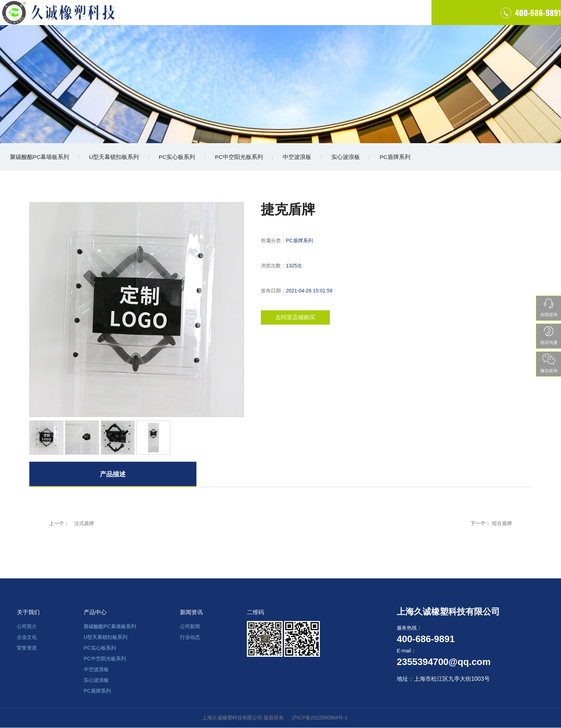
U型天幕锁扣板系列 (117, 158)
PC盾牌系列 (406, 158)
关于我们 (223, 18)
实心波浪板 (355, 158)
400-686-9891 (486, 18)
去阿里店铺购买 (298, 319)
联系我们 (381, 18)
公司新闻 (190, 627)
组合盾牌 (502, 525)
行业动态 (190, 637)
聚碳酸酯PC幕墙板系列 (40, 158)
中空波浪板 (305, 158)
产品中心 (276, 18)
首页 (171, 18)
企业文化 (27, 637)
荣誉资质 (27, 648)
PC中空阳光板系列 (245, 158)
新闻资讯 (191, 613)
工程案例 (328, 18)
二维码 (255, 613)
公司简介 (27, 627)
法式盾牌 (84, 525)
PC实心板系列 (181, 158)
